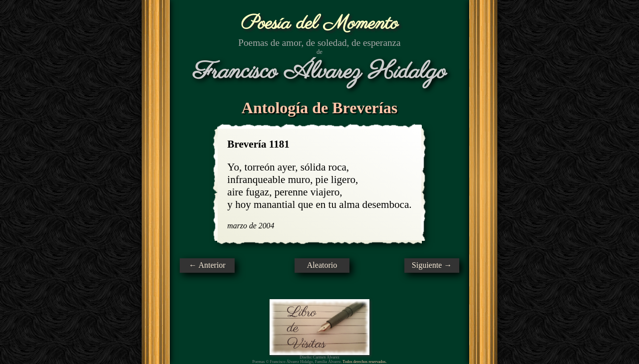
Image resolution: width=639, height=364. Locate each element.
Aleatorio (322, 265)
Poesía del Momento (320, 24)
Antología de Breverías (319, 108)
